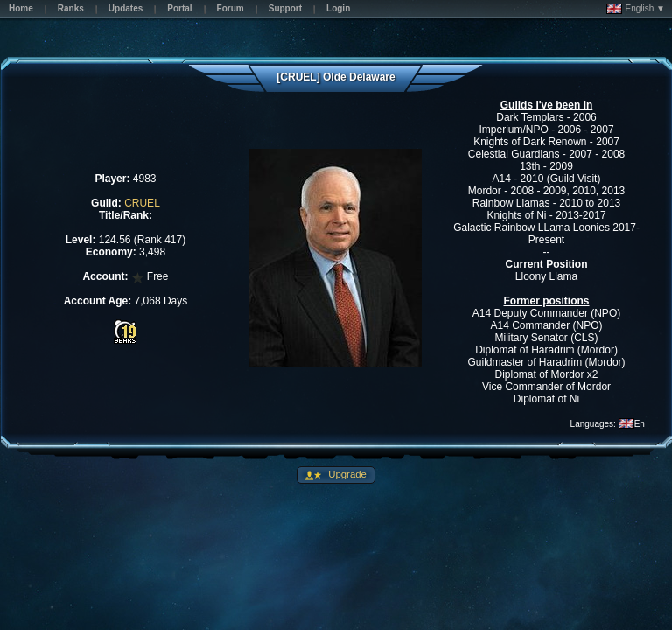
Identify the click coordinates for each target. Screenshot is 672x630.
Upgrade (346, 474)
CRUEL (142, 203)
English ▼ (636, 9)
